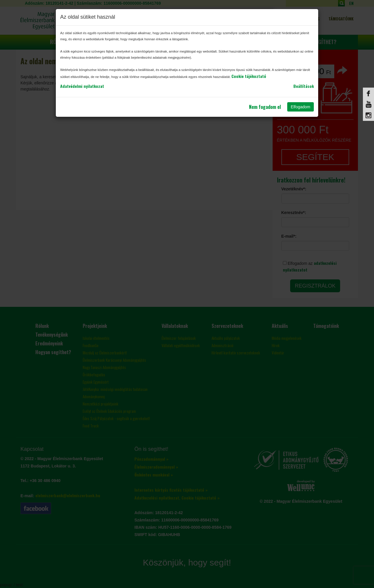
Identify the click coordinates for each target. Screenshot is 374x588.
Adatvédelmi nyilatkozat (82, 86)
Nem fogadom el (265, 107)
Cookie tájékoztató (249, 76)
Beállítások (304, 86)
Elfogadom (301, 107)
